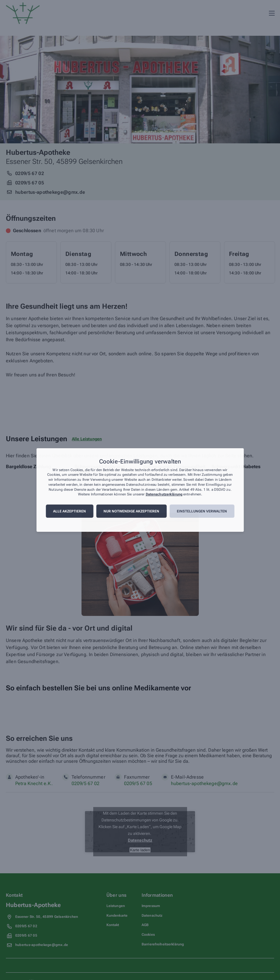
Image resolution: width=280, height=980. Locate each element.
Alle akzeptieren (69, 511)
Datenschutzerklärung (164, 495)
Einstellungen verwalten (202, 511)
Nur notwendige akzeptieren (131, 511)
